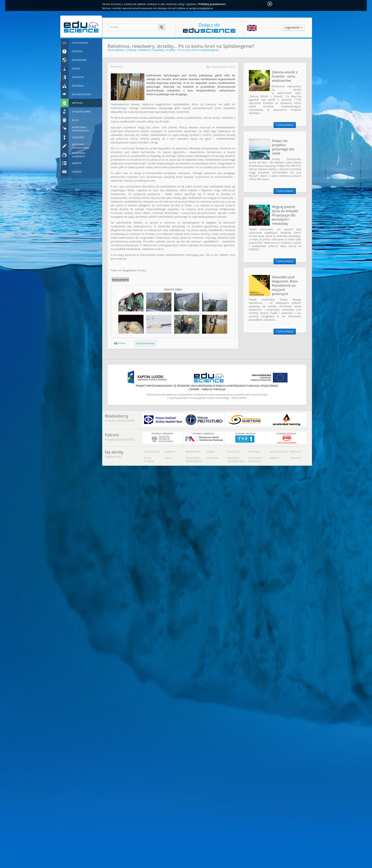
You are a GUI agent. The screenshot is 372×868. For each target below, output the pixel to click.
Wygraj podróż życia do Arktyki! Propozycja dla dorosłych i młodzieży (285, 215)
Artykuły (132, 50)
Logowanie (292, 27)
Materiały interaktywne (236, 460)
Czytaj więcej (285, 125)
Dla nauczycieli (279, 452)
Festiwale (255, 452)
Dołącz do (209, 27)
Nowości (170, 452)
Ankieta (274, 458)
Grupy (168, 458)
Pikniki (211, 452)
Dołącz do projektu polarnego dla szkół (283, 147)
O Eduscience (152, 452)
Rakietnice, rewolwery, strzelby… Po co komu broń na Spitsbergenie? (179, 50)
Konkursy (213, 458)
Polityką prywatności (212, 4)
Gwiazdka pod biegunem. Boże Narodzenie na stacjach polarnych (285, 285)
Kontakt (296, 458)
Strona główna (116, 50)
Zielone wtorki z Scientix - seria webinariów (285, 76)
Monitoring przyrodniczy (194, 460)
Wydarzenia (193, 452)
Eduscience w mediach (256, 460)
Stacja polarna (120, 280)
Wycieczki (233, 452)
